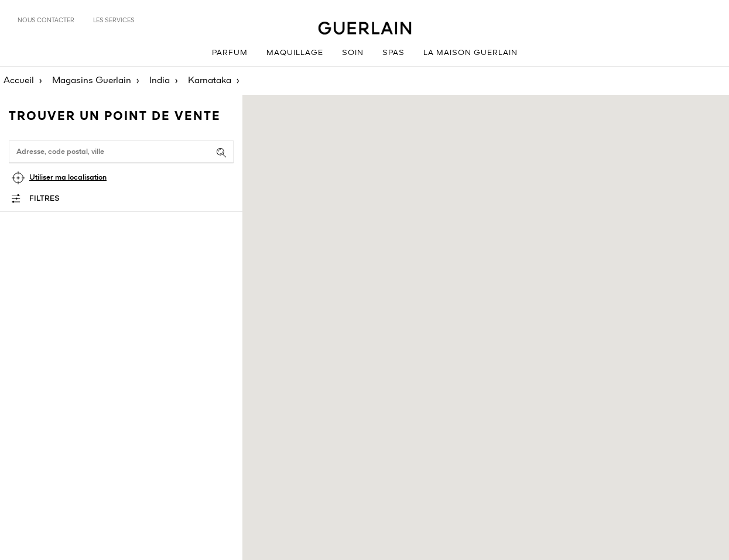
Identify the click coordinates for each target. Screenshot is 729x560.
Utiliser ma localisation (68, 178)
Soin (353, 53)
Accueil (19, 81)
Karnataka (210, 81)
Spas (393, 53)
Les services (114, 20)
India (160, 81)
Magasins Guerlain (92, 81)
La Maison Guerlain (470, 53)
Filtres (45, 199)
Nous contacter (46, 20)
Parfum (230, 53)
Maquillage (295, 53)
